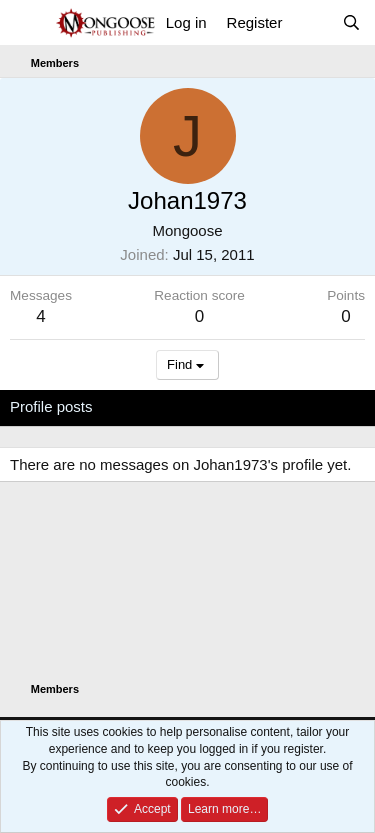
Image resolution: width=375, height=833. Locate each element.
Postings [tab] (252, 406)
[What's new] (311, 22)
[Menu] (27, 23)
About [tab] (320, 406)
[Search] (351, 22)
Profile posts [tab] (51, 406)
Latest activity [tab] (158, 406)
